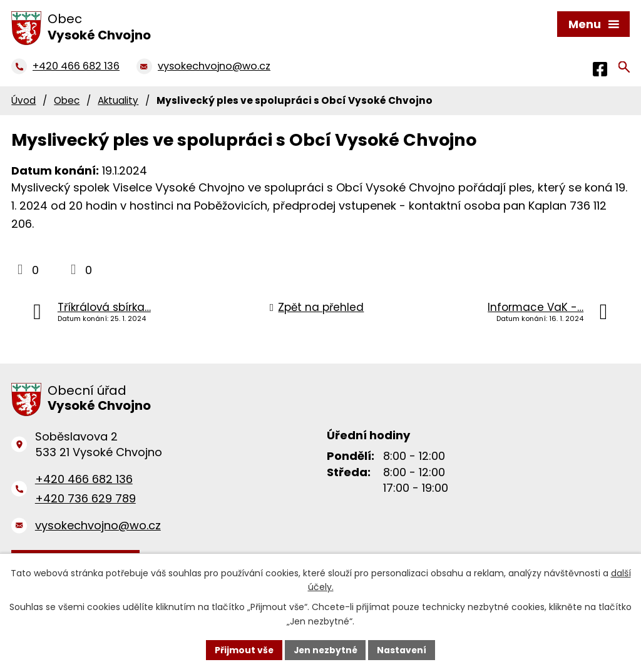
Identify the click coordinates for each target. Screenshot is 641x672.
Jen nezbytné (325, 649)
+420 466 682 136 (84, 479)
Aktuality (118, 100)
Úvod (23, 100)
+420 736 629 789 (85, 498)
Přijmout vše (243, 649)
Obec (67, 100)
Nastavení (403, 649)
